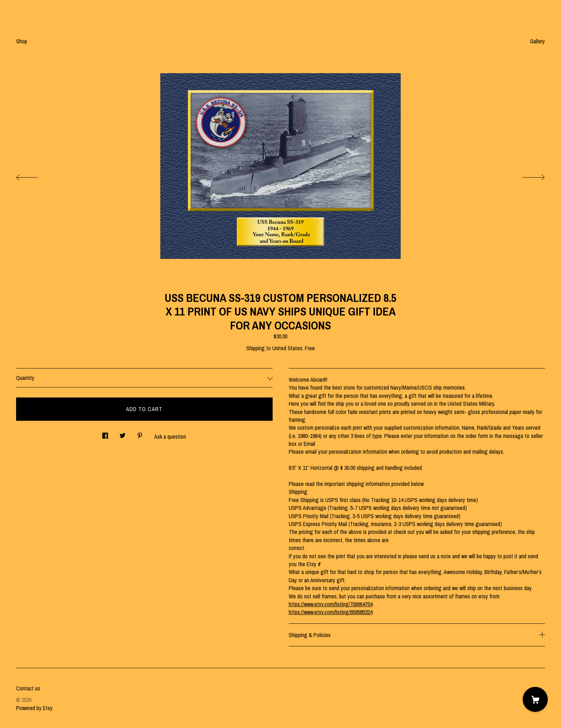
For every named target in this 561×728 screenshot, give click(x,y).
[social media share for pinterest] (140, 434)
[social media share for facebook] (105, 434)
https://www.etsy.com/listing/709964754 (331, 604)
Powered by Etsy (34, 708)
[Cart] (535, 699)
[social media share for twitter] (123, 434)
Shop (22, 41)
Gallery (537, 41)
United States (287, 348)
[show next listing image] (527, 175)
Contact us (28, 688)
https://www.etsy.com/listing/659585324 (331, 612)
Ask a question (170, 437)
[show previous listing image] (34, 175)
